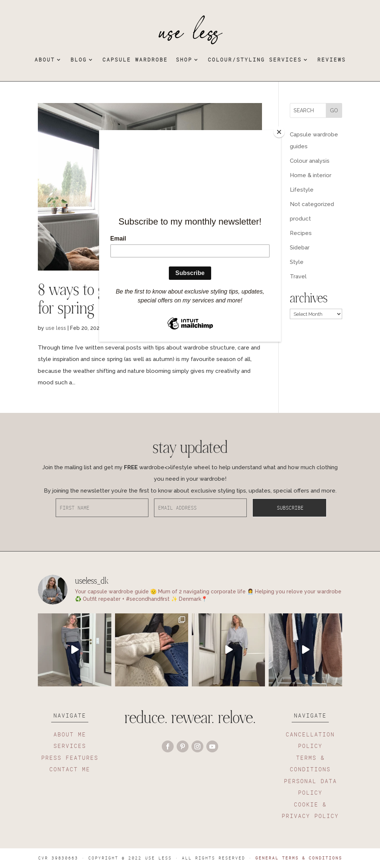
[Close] (279, 132)
